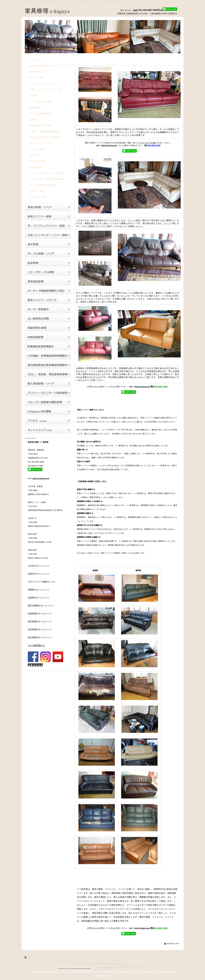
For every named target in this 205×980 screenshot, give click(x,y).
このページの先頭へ (172, 944)
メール (145, 143)
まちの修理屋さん (36, 645)
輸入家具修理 (35, 167)
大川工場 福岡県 (44, 972)
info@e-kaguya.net (109, 145)
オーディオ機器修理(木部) (41, 114)
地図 (36, 191)
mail (136, 10)
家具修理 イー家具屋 (58, 11)
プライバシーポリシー (36, 957)
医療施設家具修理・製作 (40, 125)
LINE (154, 143)
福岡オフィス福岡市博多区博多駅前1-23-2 (79, 972)
